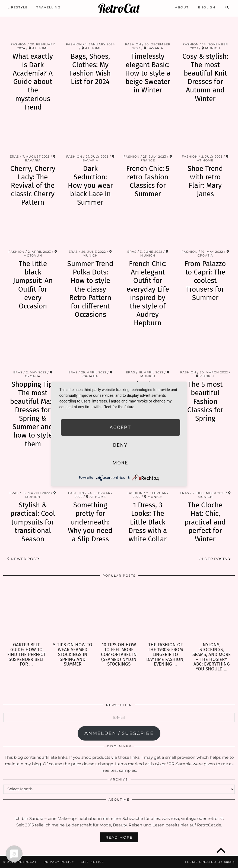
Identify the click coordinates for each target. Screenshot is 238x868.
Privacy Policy (59, 862)
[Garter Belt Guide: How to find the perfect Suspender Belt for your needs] (26, 612)
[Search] (227, 7)
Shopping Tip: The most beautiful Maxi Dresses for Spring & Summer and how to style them (33, 414)
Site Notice (93, 862)
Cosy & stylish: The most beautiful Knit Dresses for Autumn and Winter (205, 78)
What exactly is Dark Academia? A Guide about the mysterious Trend (33, 82)
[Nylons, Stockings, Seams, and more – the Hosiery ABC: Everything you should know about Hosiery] (212, 612)
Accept (120, 427)
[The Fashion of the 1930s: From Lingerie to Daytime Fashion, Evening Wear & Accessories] (165, 612)
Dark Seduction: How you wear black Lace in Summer (90, 186)
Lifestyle (18, 7)
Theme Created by (210, 862)
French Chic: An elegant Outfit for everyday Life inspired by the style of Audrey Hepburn (148, 293)
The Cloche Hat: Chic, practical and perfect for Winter (205, 522)
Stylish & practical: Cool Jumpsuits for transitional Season (33, 522)
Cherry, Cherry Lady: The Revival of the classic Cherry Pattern (33, 186)
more (120, 463)
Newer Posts (24, 559)
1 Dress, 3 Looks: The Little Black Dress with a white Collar (148, 522)
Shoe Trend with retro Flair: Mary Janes (205, 181)
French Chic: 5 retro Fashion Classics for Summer (148, 181)
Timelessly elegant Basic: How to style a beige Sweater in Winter (148, 73)
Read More (119, 837)
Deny (120, 445)
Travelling (49, 7)
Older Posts (215, 559)
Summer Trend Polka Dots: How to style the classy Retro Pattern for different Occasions (90, 289)
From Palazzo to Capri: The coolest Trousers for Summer (205, 281)
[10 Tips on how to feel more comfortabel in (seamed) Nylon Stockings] (119, 612)
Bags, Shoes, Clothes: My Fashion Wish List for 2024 (90, 69)
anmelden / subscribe (119, 733)
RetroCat (119, 8)
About (182, 7)
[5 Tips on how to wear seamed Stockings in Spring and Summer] (73, 612)
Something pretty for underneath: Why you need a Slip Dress (90, 522)
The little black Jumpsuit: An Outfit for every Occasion (33, 285)
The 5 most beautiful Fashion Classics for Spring (205, 401)
